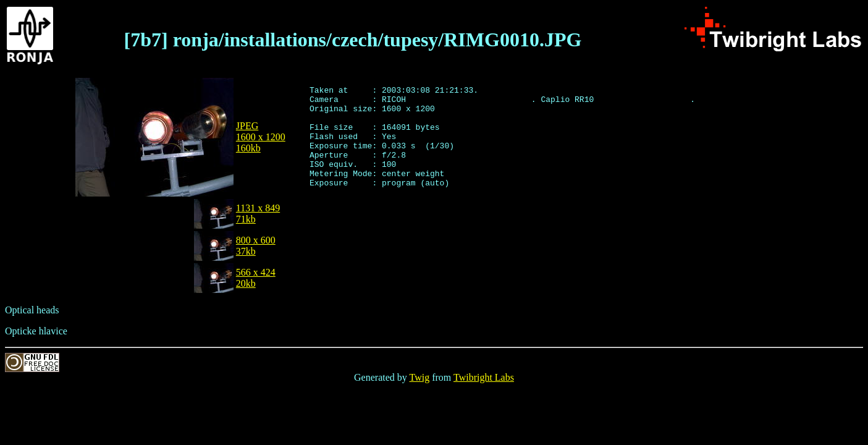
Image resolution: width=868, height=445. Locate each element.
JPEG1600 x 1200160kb (261, 137)
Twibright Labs (484, 377)
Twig (420, 377)
